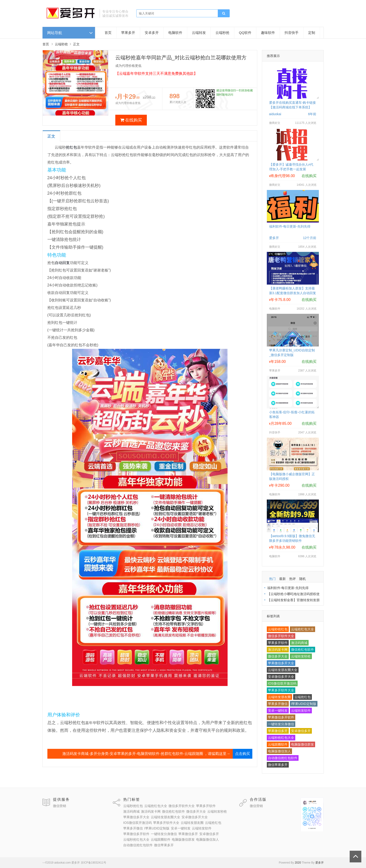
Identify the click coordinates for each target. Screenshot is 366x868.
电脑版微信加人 (279, 751)
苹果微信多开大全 (281, 663)
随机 (303, 579)
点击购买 (243, 754)
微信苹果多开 (278, 765)
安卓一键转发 (278, 711)
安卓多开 (152, 33)
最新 (282, 579)
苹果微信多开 (278, 731)
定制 (312, 33)
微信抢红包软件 (303, 650)
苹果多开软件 (278, 643)
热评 (292, 579)
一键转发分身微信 (281, 724)
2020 (298, 863)
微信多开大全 (278, 656)
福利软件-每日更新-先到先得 (290, 226)
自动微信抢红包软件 (283, 758)
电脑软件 (175, 33)
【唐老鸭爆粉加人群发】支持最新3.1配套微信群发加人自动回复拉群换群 (293, 293)
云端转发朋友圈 (279, 697)
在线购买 (131, 120)
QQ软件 (245, 33)
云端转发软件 (301, 711)
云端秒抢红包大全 (281, 738)
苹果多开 (128, 33)
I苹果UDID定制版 (304, 704)
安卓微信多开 (301, 731)
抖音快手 (292, 33)
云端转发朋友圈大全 (283, 670)
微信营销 (60, 806)
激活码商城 (299, 643)
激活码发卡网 (278, 650)
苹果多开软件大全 (281, 690)
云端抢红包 (303, 697)
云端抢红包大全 (303, 629)
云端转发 (199, 33)
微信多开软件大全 (281, 636)
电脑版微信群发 (303, 744)
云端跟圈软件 (278, 744)
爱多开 (320, 863)
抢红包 (71, 147)
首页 (108, 33)
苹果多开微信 (278, 704)
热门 (272, 579)
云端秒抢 (222, 33)
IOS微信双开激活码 (282, 683)
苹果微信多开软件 (281, 717)
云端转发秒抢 (301, 656)
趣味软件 (268, 33)
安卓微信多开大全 (281, 677)
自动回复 (62, 263)
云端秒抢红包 (278, 629)
